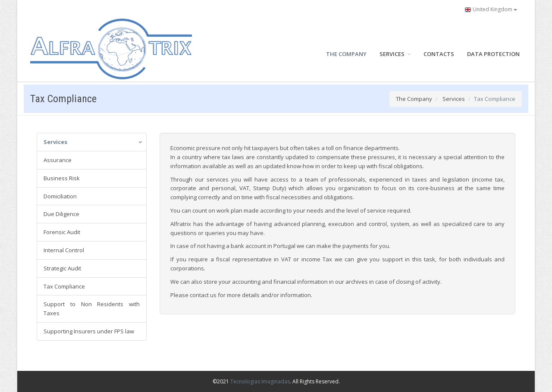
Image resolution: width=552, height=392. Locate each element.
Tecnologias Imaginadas (260, 381)
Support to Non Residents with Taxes (92, 309)
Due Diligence (61, 214)
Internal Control (64, 250)
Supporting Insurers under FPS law (89, 331)
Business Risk (62, 178)
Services (454, 99)
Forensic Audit (62, 232)
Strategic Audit (62, 268)
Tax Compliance (64, 286)
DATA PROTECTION (493, 54)
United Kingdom (491, 9)
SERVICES (395, 54)
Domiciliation (60, 196)
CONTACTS (439, 54)
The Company (414, 99)
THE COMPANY (346, 54)
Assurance (58, 160)
